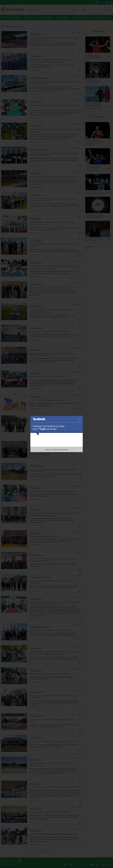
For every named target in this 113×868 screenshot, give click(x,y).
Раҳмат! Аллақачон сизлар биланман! (57, 449)
